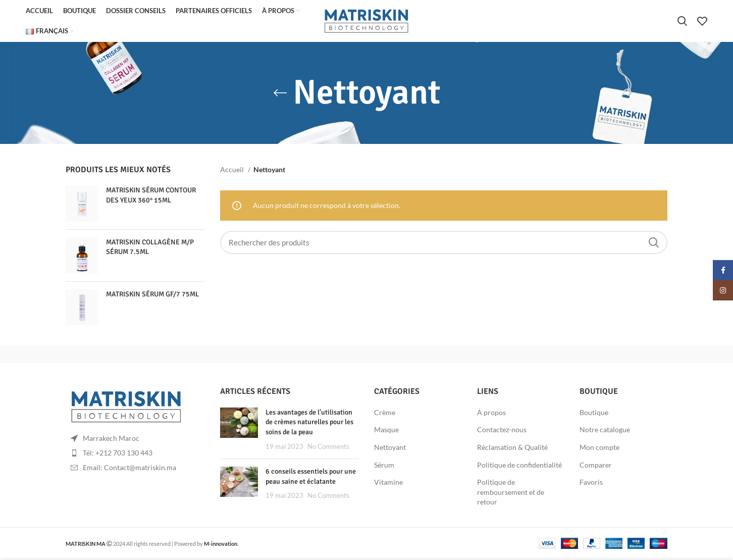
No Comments (328, 448)
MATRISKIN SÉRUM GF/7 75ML (152, 295)
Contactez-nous (502, 430)
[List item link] (135, 454)
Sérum (384, 466)
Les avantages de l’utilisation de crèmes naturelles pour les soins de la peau (309, 423)
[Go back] (280, 94)
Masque (386, 430)
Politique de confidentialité (519, 466)
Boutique (594, 413)
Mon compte (599, 448)
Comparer (596, 466)
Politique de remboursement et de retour (511, 493)
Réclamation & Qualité (512, 448)
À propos (491, 413)
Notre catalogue (605, 430)
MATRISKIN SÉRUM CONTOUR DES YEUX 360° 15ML (151, 196)
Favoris (591, 483)
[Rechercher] (682, 22)
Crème (385, 413)
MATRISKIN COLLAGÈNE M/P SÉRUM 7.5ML (150, 248)
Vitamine (388, 483)
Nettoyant (390, 448)
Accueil (233, 170)
